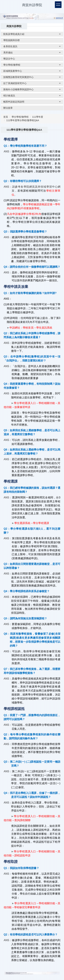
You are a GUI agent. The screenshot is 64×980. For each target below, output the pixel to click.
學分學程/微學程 (20, 117)
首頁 (6, 117)
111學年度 (37, 117)
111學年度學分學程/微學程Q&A (23, 120)
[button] (32, 34)
